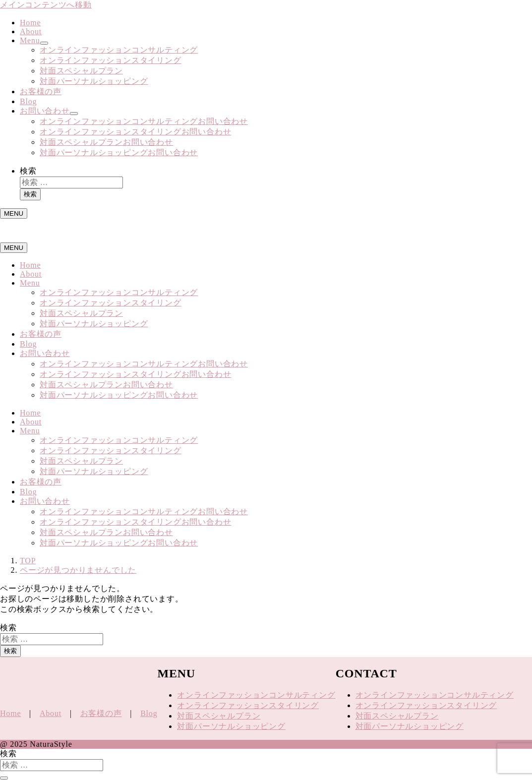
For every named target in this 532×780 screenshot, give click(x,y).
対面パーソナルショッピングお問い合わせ (119, 152)
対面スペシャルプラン (81, 71)
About (31, 31)
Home (30, 23)
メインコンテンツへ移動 (46, 5)
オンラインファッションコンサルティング (119, 50)
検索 (28, 171)
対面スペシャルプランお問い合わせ (106, 142)
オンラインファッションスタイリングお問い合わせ (135, 132)
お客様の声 (41, 91)
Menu (30, 40)
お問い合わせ (45, 111)
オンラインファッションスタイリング (111, 60)
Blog (28, 101)
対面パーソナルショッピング (94, 81)
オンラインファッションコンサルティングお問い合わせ (144, 121)
